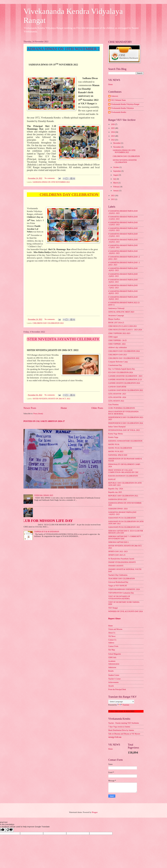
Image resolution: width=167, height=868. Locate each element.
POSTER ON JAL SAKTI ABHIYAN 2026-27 (44, 421)
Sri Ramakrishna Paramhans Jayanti (121, 559)
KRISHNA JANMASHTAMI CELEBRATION (125, 441)
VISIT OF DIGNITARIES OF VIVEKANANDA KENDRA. (119, 598)
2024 (113, 132)
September (117, 171)
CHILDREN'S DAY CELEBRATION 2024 (124, 351)
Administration (114, 664)
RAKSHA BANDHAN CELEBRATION (123, 476)
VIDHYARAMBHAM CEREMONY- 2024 (124, 589)
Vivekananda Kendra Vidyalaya (122, 108)
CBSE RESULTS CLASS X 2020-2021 (123, 326)
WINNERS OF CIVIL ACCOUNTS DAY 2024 (125, 611)
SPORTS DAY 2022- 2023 (118, 552)
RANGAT (112, 479)
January (116, 191)
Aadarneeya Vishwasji (116, 308)
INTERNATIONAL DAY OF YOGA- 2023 (124, 430)
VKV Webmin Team (118, 100)
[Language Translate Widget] (121, 702)
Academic (112, 661)
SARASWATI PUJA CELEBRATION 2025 (124, 527)
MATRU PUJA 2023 (116, 452)
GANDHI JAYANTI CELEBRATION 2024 (124, 383)
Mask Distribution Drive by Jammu (121, 730)
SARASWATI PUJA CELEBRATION (122, 518)
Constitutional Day (115, 365)
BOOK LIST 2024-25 (116, 323)
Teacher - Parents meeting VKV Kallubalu (124, 723)
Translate (123, 705)
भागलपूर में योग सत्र (115, 737)
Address (111, 643)
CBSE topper (113, 337)
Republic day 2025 (115, 492)
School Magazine (115, 654)
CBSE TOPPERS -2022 (117, 344)
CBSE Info (112, 658)
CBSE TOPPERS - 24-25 (117, 340)
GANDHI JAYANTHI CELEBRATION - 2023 (125, 376)
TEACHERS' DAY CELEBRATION (122, 579)
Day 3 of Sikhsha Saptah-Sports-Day (122, 369)
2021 (113, 196)
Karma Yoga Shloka (116, 434)
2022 (113, 140)
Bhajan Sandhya (114, 319)
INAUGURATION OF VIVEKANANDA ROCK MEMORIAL (123, 413)
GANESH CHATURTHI (117, 387)
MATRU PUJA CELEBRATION (120, 448)
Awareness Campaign (116, 316)
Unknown (114, 96)
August (116, 175)
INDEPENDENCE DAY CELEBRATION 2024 (126, 423)
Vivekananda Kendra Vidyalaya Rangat (125, 104)
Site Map (112, 650)
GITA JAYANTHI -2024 (117, 397)
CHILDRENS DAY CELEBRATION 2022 (48, 323)
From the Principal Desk (117, 689)
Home (64, 408)
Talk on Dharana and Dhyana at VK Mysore (124, 734)
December (117, 143)
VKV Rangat (113, 608)
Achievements (113, 682)
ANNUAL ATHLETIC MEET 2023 (121, 312)
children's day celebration (117, 348)
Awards (111, 686)
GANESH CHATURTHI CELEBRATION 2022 (126, 390)
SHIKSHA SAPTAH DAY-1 (119, 542)
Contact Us (112, 640)
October (116, 167)
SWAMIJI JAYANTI (116, 566)
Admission (112, 667)
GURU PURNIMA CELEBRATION (122, 408)
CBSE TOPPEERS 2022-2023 (119, 333)
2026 (113, 124)
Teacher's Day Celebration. (118, 575)
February (117, 187)
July (115, 179)
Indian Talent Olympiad (117, 427)
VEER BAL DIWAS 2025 (44, 495)
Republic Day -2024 (116, 489)
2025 (113, 128)
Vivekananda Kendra (118, 112)
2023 (113, 136)
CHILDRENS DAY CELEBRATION (126, 156)
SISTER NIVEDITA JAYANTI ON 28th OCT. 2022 (51, 399)
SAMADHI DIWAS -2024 (118, 509)
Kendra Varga (113, 437)
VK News (112, 636)
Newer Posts (30, 408)
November (117, 147)
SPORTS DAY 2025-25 (117, 555)
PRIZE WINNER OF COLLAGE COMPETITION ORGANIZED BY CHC (123, 471)
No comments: (50, 178)
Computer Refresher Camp (118, 362)
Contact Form (113, 646)
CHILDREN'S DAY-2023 (118, 355)
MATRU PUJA (114, 444)
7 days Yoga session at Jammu (119, 727)
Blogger (95, 812)
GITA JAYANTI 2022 (116, 401)
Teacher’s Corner (114, 679)
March (116, 183)
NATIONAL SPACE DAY (118, 455)
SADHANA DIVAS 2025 (118, 499)
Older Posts (97, 408)
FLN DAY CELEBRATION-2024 (121, 372)
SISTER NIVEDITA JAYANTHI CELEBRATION (125, 161)
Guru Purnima (113, 405)
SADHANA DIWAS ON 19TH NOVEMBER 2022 (51, 182)
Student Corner (114, 675)
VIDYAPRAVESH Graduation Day (121, 593)
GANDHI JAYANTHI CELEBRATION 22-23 (125, 380)
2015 (113, 199)
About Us (112, 633)
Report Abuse (114, 619)
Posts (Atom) (38, 414)
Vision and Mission (115, 629)
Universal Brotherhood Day (118, 582)
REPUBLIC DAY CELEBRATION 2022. (123, 496)
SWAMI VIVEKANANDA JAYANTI (122, 562)
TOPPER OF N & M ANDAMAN (47, 532)
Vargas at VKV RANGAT (118, 586)
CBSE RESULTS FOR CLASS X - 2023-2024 (125, 330)
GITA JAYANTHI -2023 (117, 394)
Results (111, 671)
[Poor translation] (10, 830)
